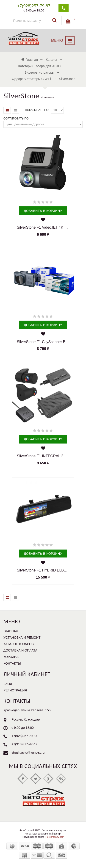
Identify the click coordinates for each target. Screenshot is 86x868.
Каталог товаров (19, 644)
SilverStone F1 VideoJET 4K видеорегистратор (43, 227)
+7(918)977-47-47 (24, 744)
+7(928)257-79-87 (24, 736)
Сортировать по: (16, 119)
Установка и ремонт (22, 638)
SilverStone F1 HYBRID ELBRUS (43, 570)
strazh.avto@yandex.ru (28, 753)
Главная (11, 631)
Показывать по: (37, 110)
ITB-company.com (54, 837)
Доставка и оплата (20, 650)
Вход (8, 684)
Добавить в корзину (43, 211)
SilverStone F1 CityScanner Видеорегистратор (43, 342)
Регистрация (15, 690)
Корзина (11, 657)
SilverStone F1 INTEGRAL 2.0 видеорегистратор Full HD (43, 456)
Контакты (12, 663)
